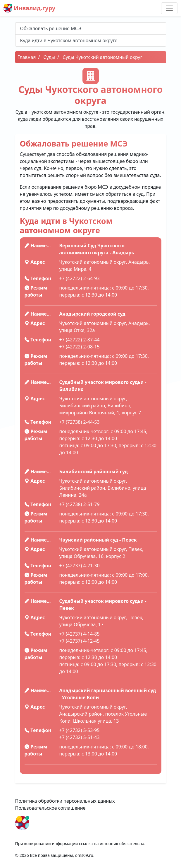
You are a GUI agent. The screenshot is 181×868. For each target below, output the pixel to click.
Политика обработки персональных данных (65, 801)
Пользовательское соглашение (50, 808)
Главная (27, 57)
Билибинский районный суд (94, 472)
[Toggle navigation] (169, 8)
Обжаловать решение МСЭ (51, 28)
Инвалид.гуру (29, 8)
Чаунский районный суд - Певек (98, 540)
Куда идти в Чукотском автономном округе (69, 40)
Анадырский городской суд (92, 314)
